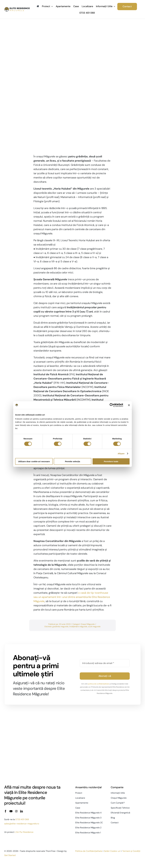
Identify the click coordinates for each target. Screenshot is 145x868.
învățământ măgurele (78, 627)
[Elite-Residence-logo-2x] (17, 8)
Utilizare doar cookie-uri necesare (34, 461)
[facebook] (6, 811)
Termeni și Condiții (131, 851)
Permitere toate (111, 461)
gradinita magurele (60, 627)
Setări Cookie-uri (112, 851)
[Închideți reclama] (129, 405)
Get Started (10, 855)
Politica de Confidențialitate (89, 851)
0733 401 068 (22, 819)
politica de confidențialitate (99, 684)
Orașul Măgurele (88, 624)
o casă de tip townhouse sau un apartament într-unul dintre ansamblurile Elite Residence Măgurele (72, 597)
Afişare (121, 453)
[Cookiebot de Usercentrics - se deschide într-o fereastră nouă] (112, 405)
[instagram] (16, 811)
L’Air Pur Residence (24, 832)
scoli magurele (94, 627)
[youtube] (11, 811)
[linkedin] (21, 811)
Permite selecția (72, 461)
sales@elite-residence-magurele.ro (22, 824)
